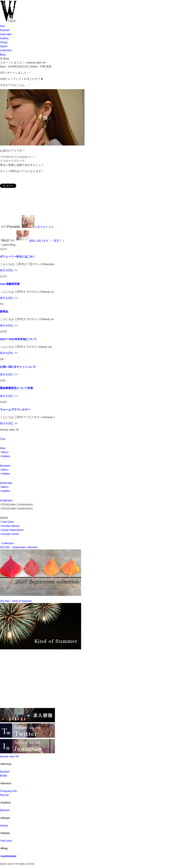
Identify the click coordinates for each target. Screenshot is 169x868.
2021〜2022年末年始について (18, 339)
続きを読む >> (9, 270)
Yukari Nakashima (12, 530)
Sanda (4, 826)
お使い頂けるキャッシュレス (18, 367)
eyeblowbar (9, 856)
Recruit (4, 795)
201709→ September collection (19, 547)
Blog (3, 55)
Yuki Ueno (8, 522)
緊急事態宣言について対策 (16, 388)
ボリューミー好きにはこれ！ (18, 256)
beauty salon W (9, 756)
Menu (5, 452)
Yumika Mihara (10, 526)
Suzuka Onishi (10, 534)
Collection (6, 50)
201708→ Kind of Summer (16, 601)
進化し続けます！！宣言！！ (41, 241)
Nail (2, 26)
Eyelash (5, 30)
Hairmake (6, 34)
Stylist (4, 46)
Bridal (3, 776)
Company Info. (9, 791)
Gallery (4, 38)
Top (3, 439)
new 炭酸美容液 (10, 284)
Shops (4, 42)
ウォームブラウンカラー (15, 410)
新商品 (4, 312)
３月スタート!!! (37, 227)
